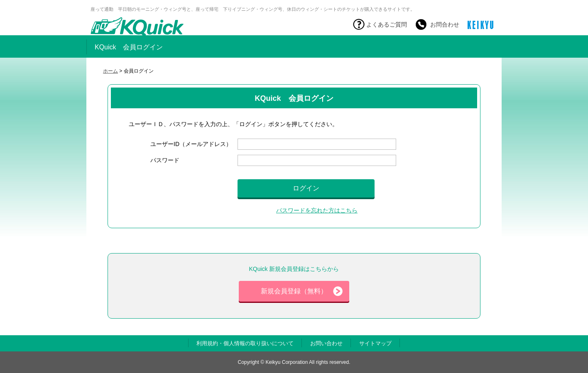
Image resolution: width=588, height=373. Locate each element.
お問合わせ (445, 24)
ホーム (110, 71)
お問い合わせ (326, 343)
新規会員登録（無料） (302, 291)
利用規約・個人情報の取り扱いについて (245, 343)
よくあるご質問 (387, 24)
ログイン (306, 188)
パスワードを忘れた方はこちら (317, 210)
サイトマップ (375, 343)
